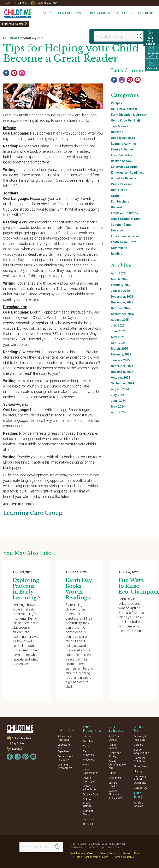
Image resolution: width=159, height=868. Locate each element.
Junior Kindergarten (91, 771)
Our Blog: (11, 38)
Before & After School (91, 788)
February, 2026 (121, 285)
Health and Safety (115, 754)
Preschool (89, 759)
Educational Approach (126, 236)
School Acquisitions (142, 751)
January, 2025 (120, 360)
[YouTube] (138, 80)
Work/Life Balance (123, 178)
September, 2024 (122, 383)
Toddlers (88, 741)
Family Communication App (118, 764)
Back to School (121, 161)
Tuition (112, 773)
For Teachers (120, 201)
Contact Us (141, 788)
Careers (139, 745)
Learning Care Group (34, 513)
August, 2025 (120, 320)
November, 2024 (122, 372)
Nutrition (117, 132)
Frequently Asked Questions (140, 779)
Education (53, 13)
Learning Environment (65, 766)
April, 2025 (118, 343)
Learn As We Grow (123, 242)
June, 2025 (118, 331)
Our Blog (147, 13)
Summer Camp (121, 225)
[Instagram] (122, 80)
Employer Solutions (124, 213)
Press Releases (122, 184)
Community (119, 248)
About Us (127, 13)
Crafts (115, 196)
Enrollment (115, 778)
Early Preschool (89, 753)
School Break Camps (87, 802)
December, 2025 (122, 297)
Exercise (117, 230)
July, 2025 (118, 325)
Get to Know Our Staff (126, 120)
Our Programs (78, 13)
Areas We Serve (124, 857)
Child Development (124, 109)
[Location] (117, 36)
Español (17, 748)
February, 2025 (121, 354)
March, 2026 (119, 279)
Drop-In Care (90, 794)
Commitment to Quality (65, 758)
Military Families (113, 784)
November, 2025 (122, 302)
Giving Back (141, 766)
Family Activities (122, 149)
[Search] (141, 36)
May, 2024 (118, 407)
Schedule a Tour (44, 3)
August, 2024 (120, 389)
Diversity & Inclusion (140, 738)
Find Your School (13, 24)
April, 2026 (118, 273)
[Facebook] (6, 73)
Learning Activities (124, 144)
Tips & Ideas (120, 126)
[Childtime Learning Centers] (16, 13)
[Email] (22, 73)
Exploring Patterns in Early (26, 589)
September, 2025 (122, 314)
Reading (117, 254)
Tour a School (113, 746)
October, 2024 (120, 378)
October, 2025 (120, 308)
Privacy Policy (108, 853)
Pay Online (18, 743)
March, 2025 (119, 349)
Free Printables (122, 155)
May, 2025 (118, 337)
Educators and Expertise (64, 748)
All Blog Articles (139, 804)
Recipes (116, 103)
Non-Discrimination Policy (92, 857)
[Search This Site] (41, 847)
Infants (87, 736)
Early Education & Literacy (129, 115)
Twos (86, 746)
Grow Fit (88, 824)
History (138, 771)
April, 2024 (118, 412)
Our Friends (119, 190)
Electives (88, 819)
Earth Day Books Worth (79, 589)
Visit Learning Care (81, 853)
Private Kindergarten (91, 779)
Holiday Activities (123, 138)
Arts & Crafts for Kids (126, 219)
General (116, 207)
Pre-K (86, 764)
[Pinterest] (14, 73)
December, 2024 (122, 366)
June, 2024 (118, 401)
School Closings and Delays (115, 794)
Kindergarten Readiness (128, 173)
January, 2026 (120, 291)
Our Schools (105, 13)
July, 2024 (118, 395)
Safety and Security (124, 167)
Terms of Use (131, 853)
